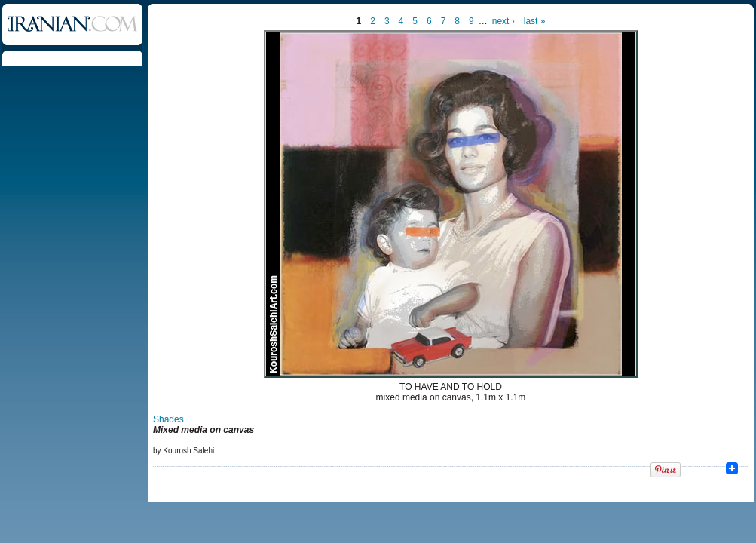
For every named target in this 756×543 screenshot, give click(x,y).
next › (503, 21)
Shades (168, 419)
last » (535, 21)
